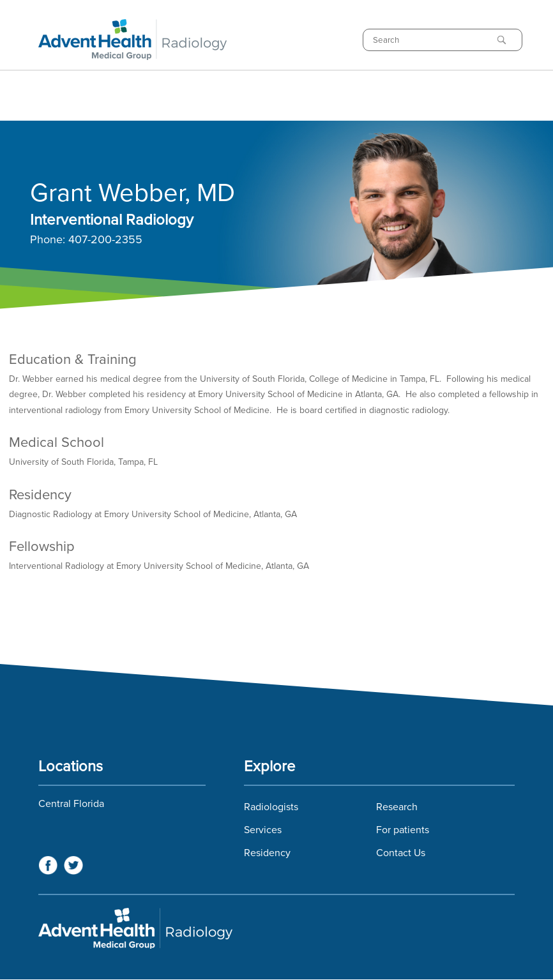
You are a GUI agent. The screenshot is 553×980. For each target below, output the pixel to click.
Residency (267, 853)
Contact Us (401, 853)
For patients (403, 830)
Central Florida (71, 804)
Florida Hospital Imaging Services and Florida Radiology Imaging (276, 928)
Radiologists (271, 807)
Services (263, 830)
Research (397, 807)
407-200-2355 (105, 240)
